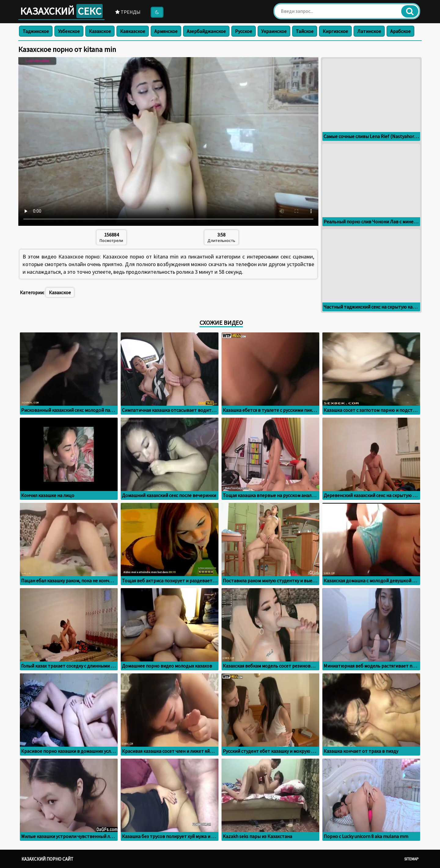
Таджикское (36, 31)
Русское (244, 31)
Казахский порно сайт (47, 859)
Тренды (128, 12)
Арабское (400, 31)
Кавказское (133, 31)
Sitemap (411, 859)
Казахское (100, 31)
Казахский (61, 11)
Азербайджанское (206, 31)
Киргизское (335, 31)
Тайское (305, 31)
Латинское (369, 31)
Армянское (166, 31)
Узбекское (69, 31)
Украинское (274, 31)
